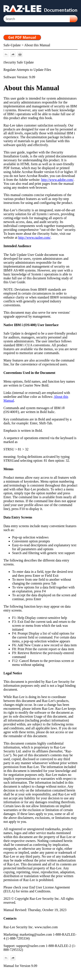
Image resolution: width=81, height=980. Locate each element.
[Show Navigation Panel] (75, 8)
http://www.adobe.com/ (57, 180)
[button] (74, 19)
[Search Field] (40, 19)
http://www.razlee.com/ (34, 237)
